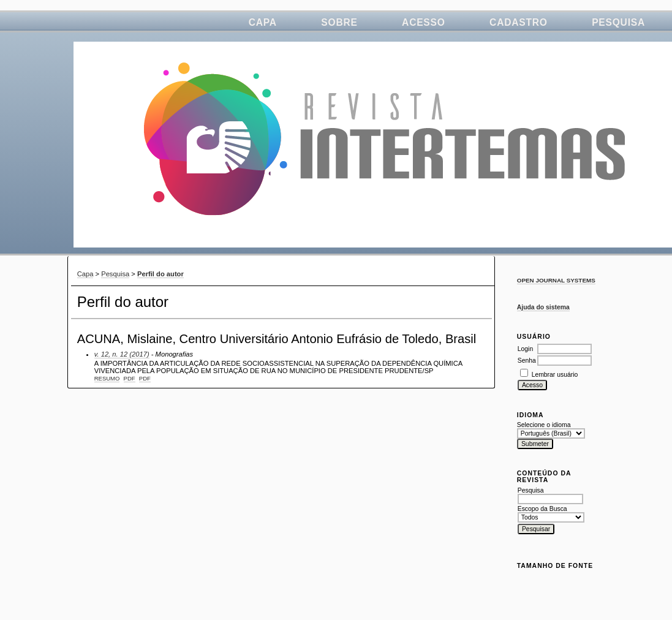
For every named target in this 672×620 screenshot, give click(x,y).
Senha (527, 361)
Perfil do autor (160, 274)
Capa (263, 22)
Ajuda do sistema (543, 307)
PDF (130, 378)
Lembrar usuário (555, 375)
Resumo (107, 378)
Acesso (424, 22)
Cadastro (519, 22)
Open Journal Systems (556, 280)
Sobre (339, 22)
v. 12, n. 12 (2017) (122, 354)
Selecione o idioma (544, 425)
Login (525, 349)
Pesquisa (618, 22)
